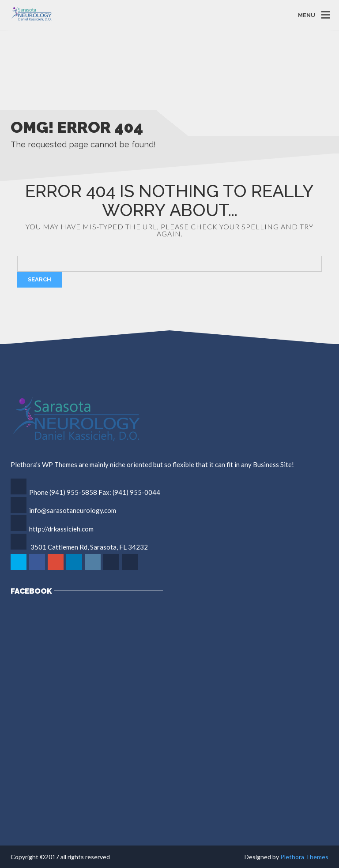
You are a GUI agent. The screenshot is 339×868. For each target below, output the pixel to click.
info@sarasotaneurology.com (73, 510)
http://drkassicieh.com (61, 529)
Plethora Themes (304, 857)
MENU (307, 15)
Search (40, 279)
